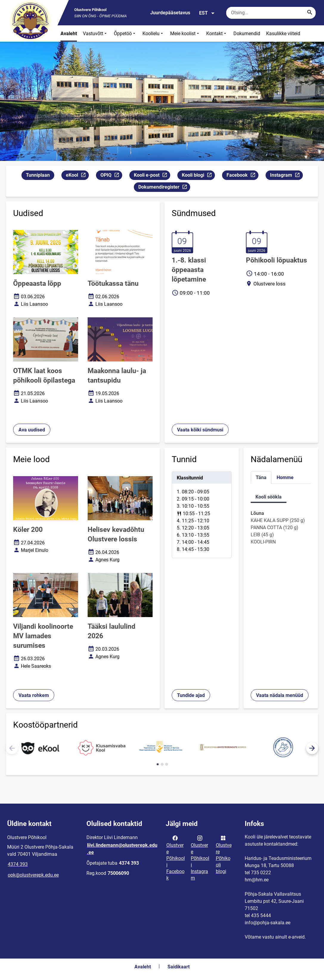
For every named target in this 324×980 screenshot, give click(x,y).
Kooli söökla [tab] (269, 497)
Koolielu (153, 34)
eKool (77, 176)
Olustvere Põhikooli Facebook (176, 858)
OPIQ (111, 176)
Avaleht (69, 34)
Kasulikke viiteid (283, 34)
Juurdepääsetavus (170, 13)
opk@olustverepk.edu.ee (33, 875)
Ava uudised (32, 430)
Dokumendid (247, 34)
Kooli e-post (152, 176)
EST (207, 13)
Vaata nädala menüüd (280, 695)
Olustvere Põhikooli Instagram (200, 858)
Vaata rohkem (34, 695)
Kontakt (217, 34)
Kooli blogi (198, 176)
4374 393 (18, 864)
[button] (312, 748)
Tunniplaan (38, 175)
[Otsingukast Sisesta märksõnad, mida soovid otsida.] (271, 13)
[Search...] (310, 13)
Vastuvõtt (95, 34)
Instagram (286, 176)
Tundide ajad (191, 695)
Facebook (242, 176)
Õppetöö (125, 34)
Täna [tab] (261, 477)
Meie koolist (185, 34)
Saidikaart (179, 967)
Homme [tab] (285, 477)
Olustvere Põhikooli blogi (224, 854)
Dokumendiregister (164, 188)
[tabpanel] (202, 515)
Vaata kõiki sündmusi (200, 430)
